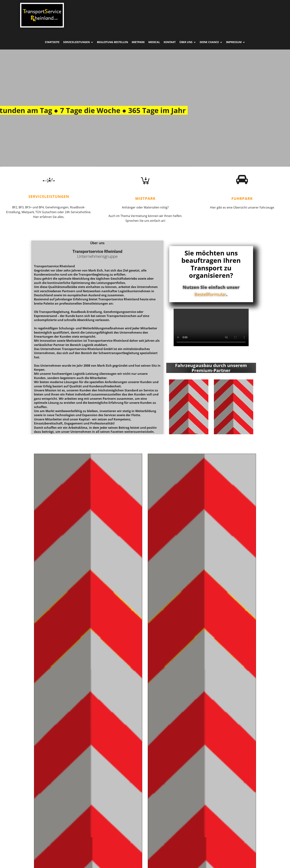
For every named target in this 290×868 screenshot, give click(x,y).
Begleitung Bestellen (112, 42)
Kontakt (170, 42)
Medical (154, 42)
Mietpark (138, 42)
